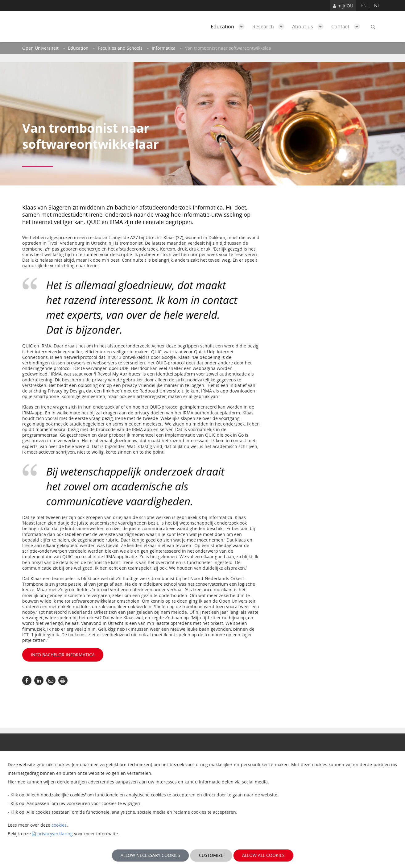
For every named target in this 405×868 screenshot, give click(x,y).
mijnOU (343, 6)
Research (270, 27)
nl (377, 5)
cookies (59, 825)
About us (309, 27)
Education (229, 27)
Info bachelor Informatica (63, 655)
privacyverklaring (55, 834)
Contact (347, 27)
